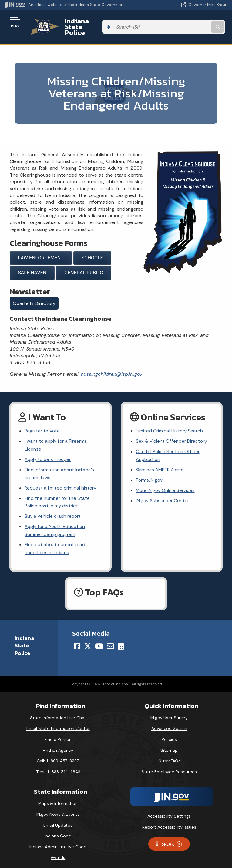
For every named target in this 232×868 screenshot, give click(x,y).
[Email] (110, 641)
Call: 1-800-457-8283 (58, 756)
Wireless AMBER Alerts (160, 461)
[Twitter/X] (88, 641)
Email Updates (58, 820)
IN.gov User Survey (169, 713)
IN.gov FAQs (169, 756)
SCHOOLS (92, 247)
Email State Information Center (58, 724)
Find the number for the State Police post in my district (57, 495)
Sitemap (169, 745)
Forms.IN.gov (150, 472)
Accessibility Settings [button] (169, 811)
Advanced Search (169, 724)
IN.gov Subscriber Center (163, 493)
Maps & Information (58, 798)
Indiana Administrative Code (58, 842)
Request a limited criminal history (61, 480)
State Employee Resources (169, 767)
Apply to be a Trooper (49, 451)
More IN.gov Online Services (166, 483)
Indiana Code (58, 831)
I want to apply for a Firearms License (57, 436)
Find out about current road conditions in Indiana (55, 544)
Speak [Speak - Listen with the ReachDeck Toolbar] (168, 839)
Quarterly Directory (34, 293)
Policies (169, 734)
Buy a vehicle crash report (53, 510)
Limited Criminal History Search (170, 421)
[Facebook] (77, 641)
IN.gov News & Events (58, 809)
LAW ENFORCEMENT (41, 247)
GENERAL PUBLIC (84, 262)
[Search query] (195, 22)
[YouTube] (99, 641)
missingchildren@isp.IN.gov (111, 363)
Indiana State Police (93, 22)
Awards (58, 853)
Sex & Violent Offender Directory (172, 432)
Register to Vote (43, 421)
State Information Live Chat (58, 713)
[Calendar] (121, 641)
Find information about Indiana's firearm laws (60, 465)
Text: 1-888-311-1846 (58, 767)
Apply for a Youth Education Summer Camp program (56, 525)
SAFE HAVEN (32, 262)
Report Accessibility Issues (169, 822)
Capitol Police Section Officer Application (168, 446)
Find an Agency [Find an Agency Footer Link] (58, 745)
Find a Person (58, 734)
